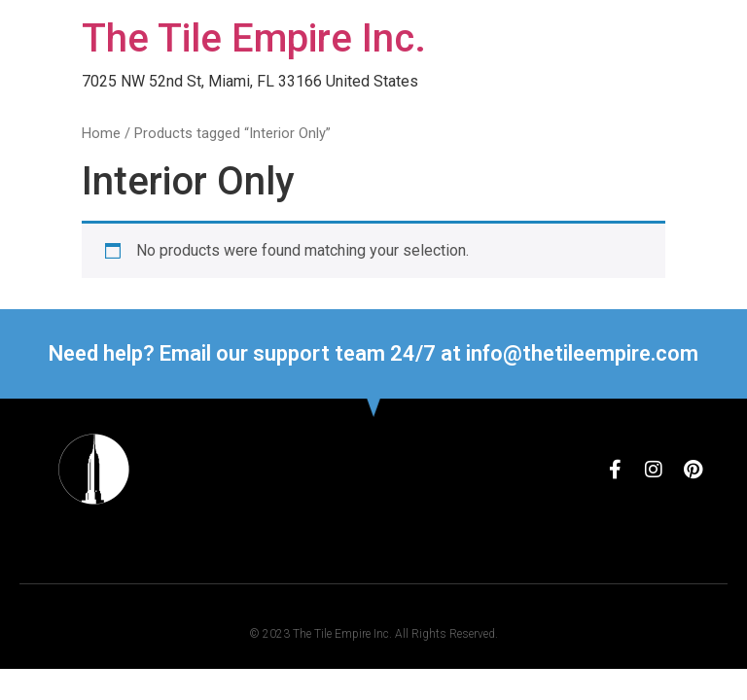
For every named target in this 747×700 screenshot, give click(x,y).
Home (101, 133)
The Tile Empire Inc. (254, 38)
